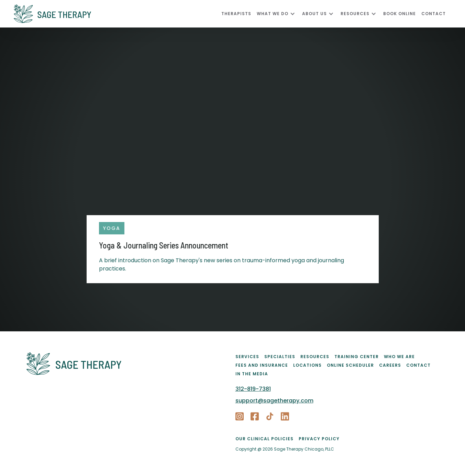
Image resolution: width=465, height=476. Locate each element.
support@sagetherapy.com (274, 401)
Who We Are (399, 357)
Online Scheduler (350, 365)
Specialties (280, 357)
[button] (279, 14)
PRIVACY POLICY (319, 439)
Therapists (236, 14)
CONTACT (434, 14)
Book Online (400, 14)
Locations (307, 365)
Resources (315, 357)
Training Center (357, 357)
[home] (118, 14)
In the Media (252, 374)
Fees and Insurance (262, 365)
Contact (418, 365)
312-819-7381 (253, 389)
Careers (390, 365)
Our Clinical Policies (264, 439)
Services (247, 357)
